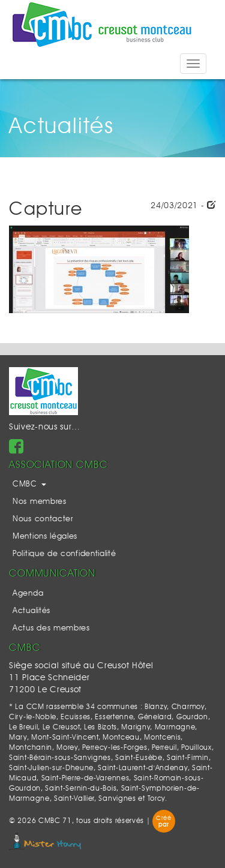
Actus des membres (51, 628)
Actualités (31, 611)
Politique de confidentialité (64, 554)
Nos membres (40, 502)
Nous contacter (43, 519)
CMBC (29, 484)
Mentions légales (45, 537)
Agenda (28, 594)
